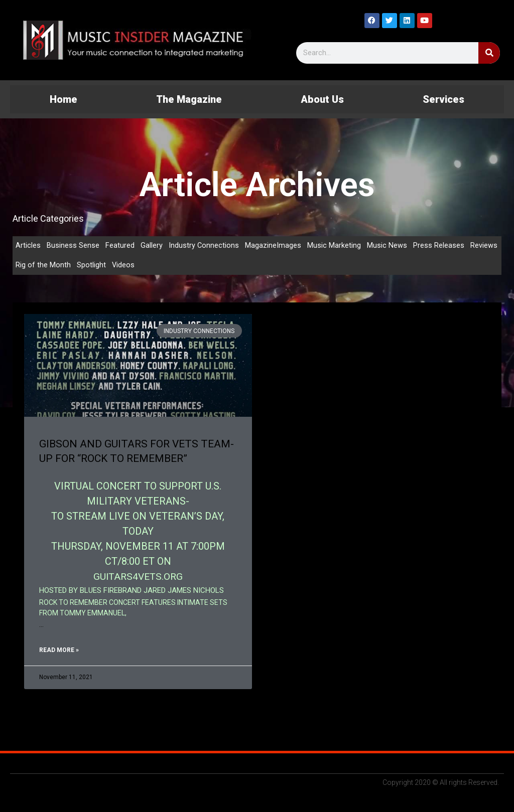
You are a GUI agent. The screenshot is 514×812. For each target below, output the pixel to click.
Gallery (152, 246)
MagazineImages (274, 246)
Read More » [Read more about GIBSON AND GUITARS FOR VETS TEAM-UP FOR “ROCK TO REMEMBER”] (59, 651)
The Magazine (189, 99)
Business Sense (73, 246)
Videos (123, 266)
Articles (28, 246)
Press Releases (439, 246)
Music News (388, 246)
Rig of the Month (43, 266)
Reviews (484, 246)
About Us (322, 99)
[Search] (489, 53)
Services (443, 99)
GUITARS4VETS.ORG (138, 577)
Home (63, 99)
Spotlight (91, 266)
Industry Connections (204, 246)
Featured (120, 246)
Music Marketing (335, 246)
